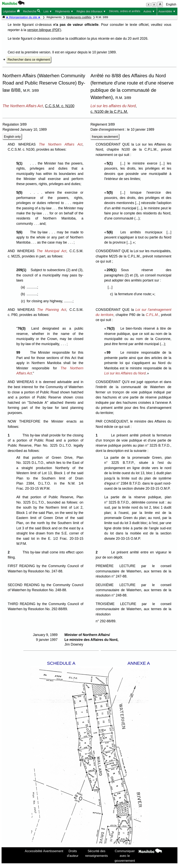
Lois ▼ (48, 11)
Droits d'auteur (73, 853)
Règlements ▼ (64, 11)
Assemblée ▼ (167, 11)
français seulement (105, 137)
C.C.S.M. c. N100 (60, 106)
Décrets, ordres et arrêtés (125, 11)
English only (12, 137)
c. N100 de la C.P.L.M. (109, 112)
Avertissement (53, 851)
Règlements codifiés (79, 17)
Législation (11, 11)
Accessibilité (34, 851)
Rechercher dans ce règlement (29, 60)
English (171, 4)
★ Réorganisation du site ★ (23, 17)
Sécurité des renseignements (97, 853)
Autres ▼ (149, 11)
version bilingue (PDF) (44, 30)
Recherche (32, 11)
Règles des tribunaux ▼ (91, 11)
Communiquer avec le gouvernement (125, 856)
